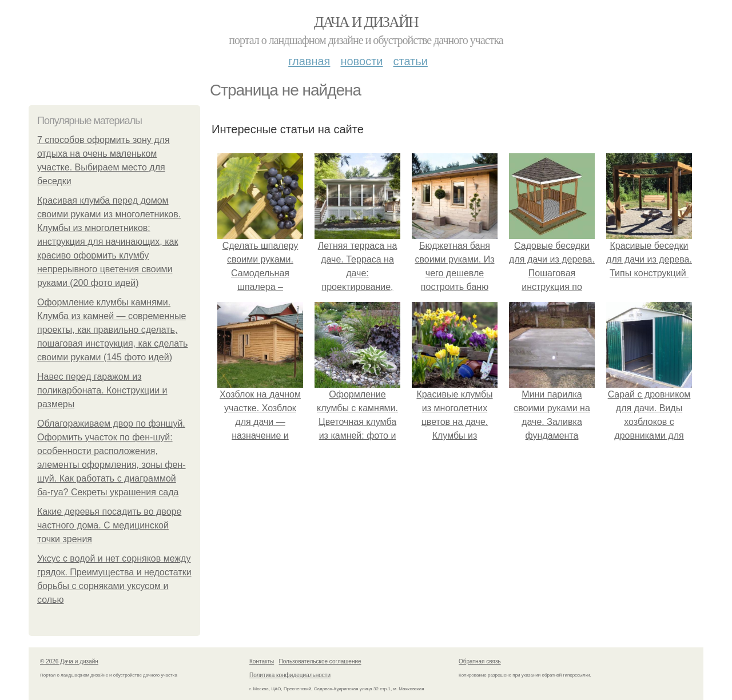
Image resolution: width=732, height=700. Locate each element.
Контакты (262, 661)
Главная (309, 61)
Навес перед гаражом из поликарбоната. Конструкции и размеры (102, 390)
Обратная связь (480, 661)
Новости (361, 61)
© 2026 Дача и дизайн (69, 661)
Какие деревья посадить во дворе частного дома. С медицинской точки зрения (109, 525)
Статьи (410, 61)
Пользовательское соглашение (320, 661)
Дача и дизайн (366, 22)
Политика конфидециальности (290, 675)
